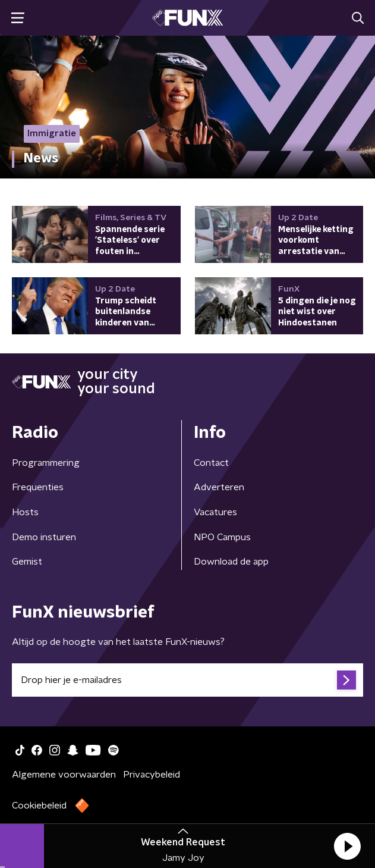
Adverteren (219, 487)
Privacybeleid (152, 775)
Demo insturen (44, 537)
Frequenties (38, 487)
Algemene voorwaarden (64, 775)
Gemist (27, 562)
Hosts (25, 512)
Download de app (231, 562)
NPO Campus (222, 537)
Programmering (46, 463)
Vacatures (215, 512)
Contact (211, 463)
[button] (347, 846)
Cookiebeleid (39, 806)
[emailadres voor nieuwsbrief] (187, 680)
